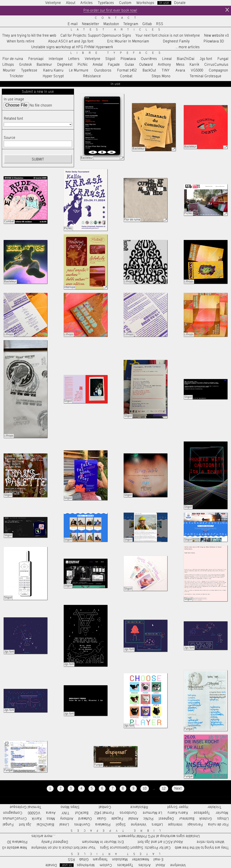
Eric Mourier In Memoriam (128, 41)
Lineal (167, 59)
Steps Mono (161, 76)
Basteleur (44, 65)
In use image (14, 99)
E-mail (73, 24)
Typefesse (29, 70)
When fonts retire (21, 41)
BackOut (149, 70)
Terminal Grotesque (206, 76)
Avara (180, 70)
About (71, 3)
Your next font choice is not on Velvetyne (168, 36)
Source (10, 138)
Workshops (145, 3)
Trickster (17, 76)
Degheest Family (176, 41)
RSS (160, 24)
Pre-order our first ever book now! (110, 10)
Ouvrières (149, 59)
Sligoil (110, 59)
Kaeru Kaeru (53, 70)
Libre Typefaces (118, 53)
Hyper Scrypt (53, 76)
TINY (166, 70)
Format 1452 (127, 70)
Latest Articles (118, 30)
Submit (38, 159)
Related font (13, 119)
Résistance (92, 76)
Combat (126, 76)
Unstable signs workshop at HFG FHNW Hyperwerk (72, 47)
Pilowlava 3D (214, 41)
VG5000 (197, 70)
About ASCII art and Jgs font (71, 41)
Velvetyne (53, 3)
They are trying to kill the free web (29, 36)
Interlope (56, 59)
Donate (180, 3)
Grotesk (25, 65)
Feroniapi (36, 59)
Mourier (9, 70)
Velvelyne (93, 59)
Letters (74, 59)
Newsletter (91, 24)
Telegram (131, 24)
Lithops (8, 65)
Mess (180, 65)
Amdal (98, 65)
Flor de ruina (13, 59)
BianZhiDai (186, 59)
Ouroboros (103, 70)
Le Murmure (79, 70)
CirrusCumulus (216, 65)
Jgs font (206, 59)
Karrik (194, 65)
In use (164, 3)
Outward (146, 65)
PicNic (83, 65)
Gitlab (147, 24)
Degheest (65, 65)
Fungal (223, 59)
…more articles (188, 47)
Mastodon (111, 24)
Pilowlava (128, 59)
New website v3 (216, 36)
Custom (125, 3)
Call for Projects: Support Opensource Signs (96, 36)
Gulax (130, 65)
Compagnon (218, 70)
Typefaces (106, 3)
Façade (114, 65)
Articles (87, 3)
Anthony (164, 65)
